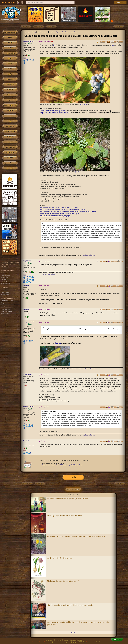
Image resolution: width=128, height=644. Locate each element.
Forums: (27, 32)
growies (10, 37)
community (10, 84)
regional (10, 111)
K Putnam (26, 285)
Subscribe (11, 2)
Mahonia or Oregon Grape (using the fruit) (53, 111)
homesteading (10, 53)
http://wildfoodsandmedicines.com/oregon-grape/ (55, 216)
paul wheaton (88, 642)
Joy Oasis (26, 309)
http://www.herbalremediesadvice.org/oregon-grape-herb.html (59, 207)
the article (58, 343)
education (10, 116)
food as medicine (43, 32)
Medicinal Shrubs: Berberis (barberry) (63, 581)
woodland (74, 32)
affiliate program (47, 642)
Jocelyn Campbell (28, 41)
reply (73, 477)
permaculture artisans (10, 105)
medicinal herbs (65, 32)
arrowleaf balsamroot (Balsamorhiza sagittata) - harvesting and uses (76, 536)
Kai (49, 45)
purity (10, 74)
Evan (54, 45)
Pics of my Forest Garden (47, 274)
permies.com (10, 152)
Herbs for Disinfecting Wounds (60, 558)
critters (10, 43)
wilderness (10, 90)
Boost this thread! (73, 489)
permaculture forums (10, 32)
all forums (10, 168)
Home (4, 2)
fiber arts (10, 95)
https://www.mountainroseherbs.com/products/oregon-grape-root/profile (62, 209)
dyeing (34, 32)
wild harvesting (54, 32)
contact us (32, 642)
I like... (25, 58)
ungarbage (10, 79)
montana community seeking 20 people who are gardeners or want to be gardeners (78, 623)
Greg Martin (27, 261)
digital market (10, 147)
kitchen (10, 69)
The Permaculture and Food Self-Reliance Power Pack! (70, 605)
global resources (10, 131)
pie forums (10, 158)
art (10, 100)
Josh (112, 45)
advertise (38, 642)
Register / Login (120, 3)
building (10, 48)
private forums (10, 163)
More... (73, 633)
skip (10, 121)
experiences (10, 126)
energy (10, 58)
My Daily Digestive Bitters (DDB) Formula (64, 515)
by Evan (77, 172)
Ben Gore (26, 441)
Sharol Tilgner (27, 375)
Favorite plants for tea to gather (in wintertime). (68, 499)
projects (10, 142)
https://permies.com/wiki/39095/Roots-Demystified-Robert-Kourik (63, 465)
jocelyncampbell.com (89, 255)
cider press (10, 137)
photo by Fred (83, 104)
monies (10, 64)
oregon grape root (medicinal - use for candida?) (55, 113)
